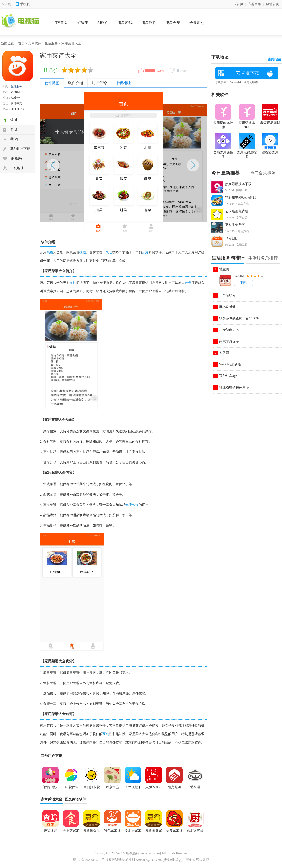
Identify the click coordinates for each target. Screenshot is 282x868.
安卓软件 (35, 43)
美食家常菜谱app (174, 832)
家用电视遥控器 (247, 152)
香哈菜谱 (50, 831)
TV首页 (6, 4)
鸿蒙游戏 (125, 23)
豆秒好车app (228, 376)
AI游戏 (82, 23)
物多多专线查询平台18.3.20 (239, 318)
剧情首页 (273, 4)
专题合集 (255, 4)
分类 (188, 283)
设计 (73, 283)
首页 (21, 43)
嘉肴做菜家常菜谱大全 (154, 832)
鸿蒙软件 (149, 23)
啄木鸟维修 (227, 307)
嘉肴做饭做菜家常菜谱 (92, 832)
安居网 (224, 353)
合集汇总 (197, 23)
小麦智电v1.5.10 (231, 330)
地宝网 (224, 269)
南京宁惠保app (230, 341)
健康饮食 (132, 505)
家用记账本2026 (247, 123)
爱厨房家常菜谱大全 (133, 832)
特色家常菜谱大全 (112, 832)
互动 (106, 734)
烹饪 (109, 252)
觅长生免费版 (235, 225)
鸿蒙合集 (173, 23)
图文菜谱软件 (75, 799)
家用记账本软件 (223, 123)
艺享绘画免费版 (237, 211)
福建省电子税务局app (235, 387)
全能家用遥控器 (223, 152)
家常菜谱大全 (51, 799)
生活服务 (51, 43)
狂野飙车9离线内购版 (241, 198)
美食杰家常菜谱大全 (71, 832)
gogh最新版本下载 (238, 184)
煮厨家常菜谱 (195, 832)
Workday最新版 (230, 364)
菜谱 (50, 252)
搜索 (83, 252)
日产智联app (228, 295)
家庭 (145, 252)
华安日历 (232, 238)
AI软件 (103, 23)
